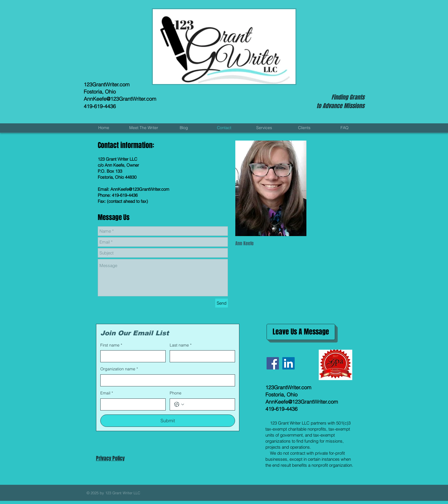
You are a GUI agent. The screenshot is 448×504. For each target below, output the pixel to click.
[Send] (222, 303)
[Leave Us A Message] (301, 332)
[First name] (131, 356)
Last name (181, 345)
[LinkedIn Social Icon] (288, 363)
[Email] (131, 404)
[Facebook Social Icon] (273, 363)
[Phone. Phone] (208, 404)
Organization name (119, 369)
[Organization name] (166, 380)
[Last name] (201, 356)
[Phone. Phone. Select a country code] (179, 404)
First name (111, 345)
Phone (176, 393)
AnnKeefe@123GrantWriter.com (120, 99)
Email (107, 393)
